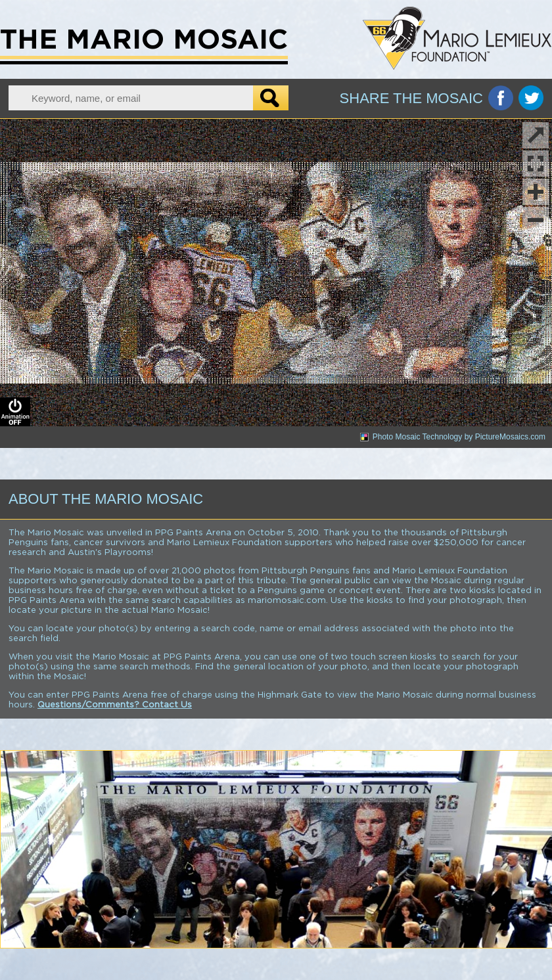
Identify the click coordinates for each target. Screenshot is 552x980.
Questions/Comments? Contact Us (115, 705)
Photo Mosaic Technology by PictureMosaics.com (459, 437)
